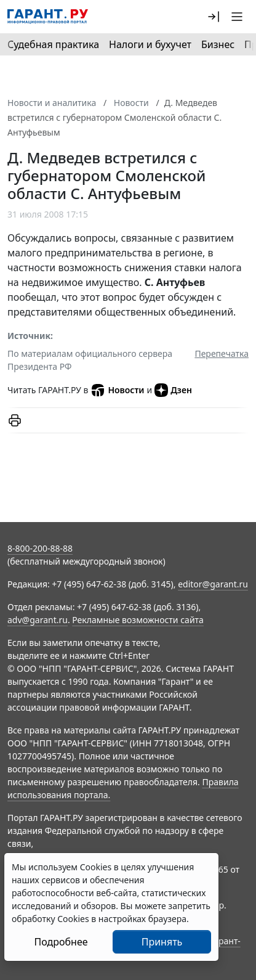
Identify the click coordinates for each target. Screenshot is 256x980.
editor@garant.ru (213, 584)
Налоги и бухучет (150, 44)
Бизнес (218, 44)
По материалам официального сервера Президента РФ (90, 360)
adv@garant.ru (38, 620)
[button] (214, 17)
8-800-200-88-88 (40, 548)
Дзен (173, 390)
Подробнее (61, 942)
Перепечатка (222, 353)
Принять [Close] (162, 942)
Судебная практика (53, 44)
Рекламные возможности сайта (138, 620)
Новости (117, 390)
